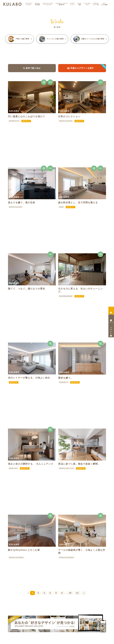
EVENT (73, 4)
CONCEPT (29, 4)
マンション (53, 39)
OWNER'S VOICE (62, 4)
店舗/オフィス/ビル (90, 39)
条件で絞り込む (32, 68)
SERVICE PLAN (48, 4)
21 (77, 593)
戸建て (20, 39)
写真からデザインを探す (87, 68)
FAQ (104, 4)
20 (70, 593)
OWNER (96, 4)
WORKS (37, 4)
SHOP (79, 4)
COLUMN (87, 4)
